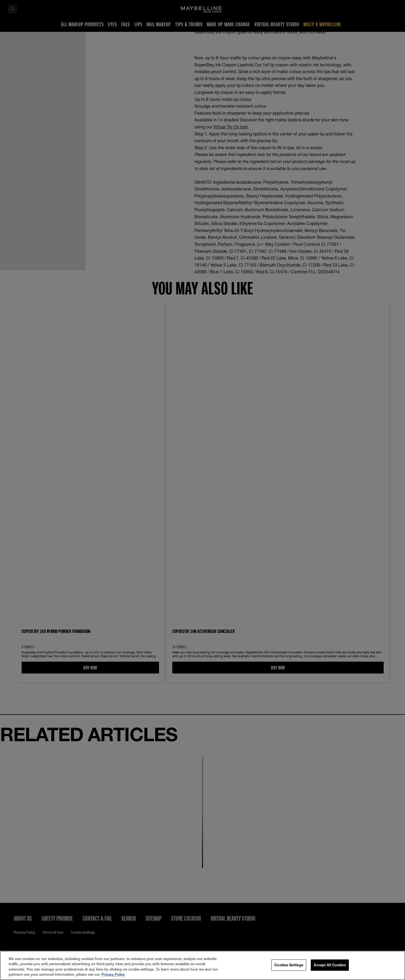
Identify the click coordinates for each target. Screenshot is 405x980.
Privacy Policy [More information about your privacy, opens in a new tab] (113, 974)
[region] (202, 965)
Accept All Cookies (330, 965)
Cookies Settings (289, 965)
